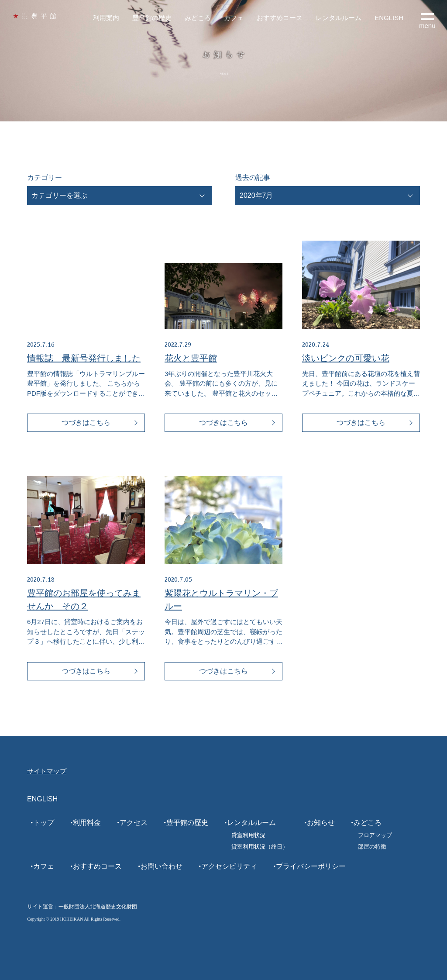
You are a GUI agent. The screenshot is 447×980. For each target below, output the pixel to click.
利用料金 (87, 823)
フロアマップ (375, 835)
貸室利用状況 (248, 835)
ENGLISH (389, 18)
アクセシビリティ (229, 866)
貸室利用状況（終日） (260, 847)
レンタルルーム (339, 18)
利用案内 (106, 18)
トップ (44, 823)
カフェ (234, 18)
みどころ (198, 18)
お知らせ (321, 823)
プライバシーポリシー (311, 866)
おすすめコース (280, 18)
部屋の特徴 (372, 847)
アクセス (134, 823)
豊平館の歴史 (152, 18)
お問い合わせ (162, 866)
